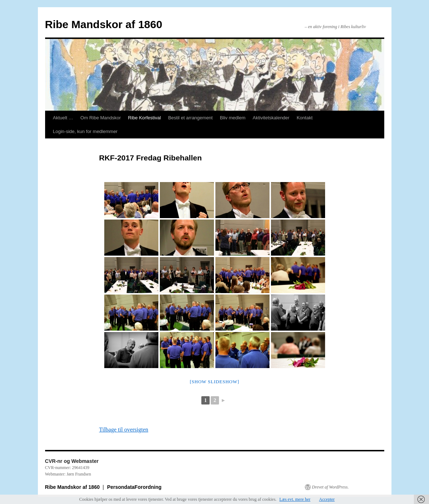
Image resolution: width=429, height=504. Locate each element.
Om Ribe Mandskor (101, 118)
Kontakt (305, 118)
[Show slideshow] (214, 382)
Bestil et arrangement (191, 118)
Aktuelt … (63, 118)
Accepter (327, 499)
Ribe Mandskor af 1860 (104, 24)
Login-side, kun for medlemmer (85, 131)
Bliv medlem (233, 118)
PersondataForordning (134, 487)
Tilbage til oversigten (124, 430)
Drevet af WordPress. (330, 487)
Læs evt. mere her (295, 499)
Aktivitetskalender (271, 118)
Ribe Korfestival (145, 118)
